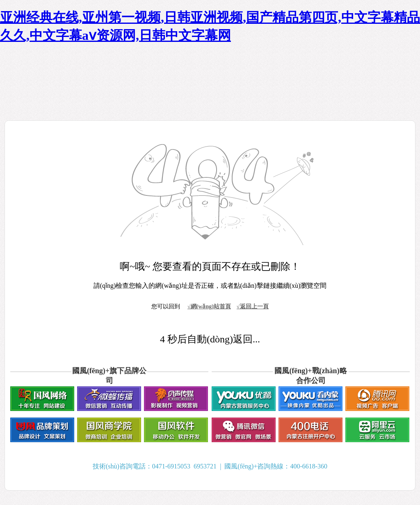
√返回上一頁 (253, 306)
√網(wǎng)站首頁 (209, 306)
